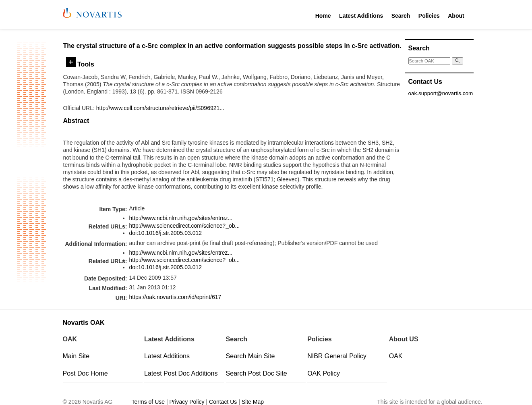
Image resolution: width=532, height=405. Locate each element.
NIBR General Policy (337, 356)
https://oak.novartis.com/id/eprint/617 (175, 297)
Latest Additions (361, 16)
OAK (396, 356)
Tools (80, 64)
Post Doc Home (85, 373)
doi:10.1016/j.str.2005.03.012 (165, 233)
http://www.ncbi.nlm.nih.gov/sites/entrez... (181, 218)
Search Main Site (250, 356)
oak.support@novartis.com (441, 93)
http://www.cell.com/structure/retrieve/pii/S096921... (160, 108)
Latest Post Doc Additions (181, 373)
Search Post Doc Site (257, 373)
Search (401, 16)
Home (323, 16)
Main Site (76, 356)
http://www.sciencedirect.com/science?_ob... (184, 226)
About (456, 16)
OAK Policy (324, 373)
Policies (429, 16)
